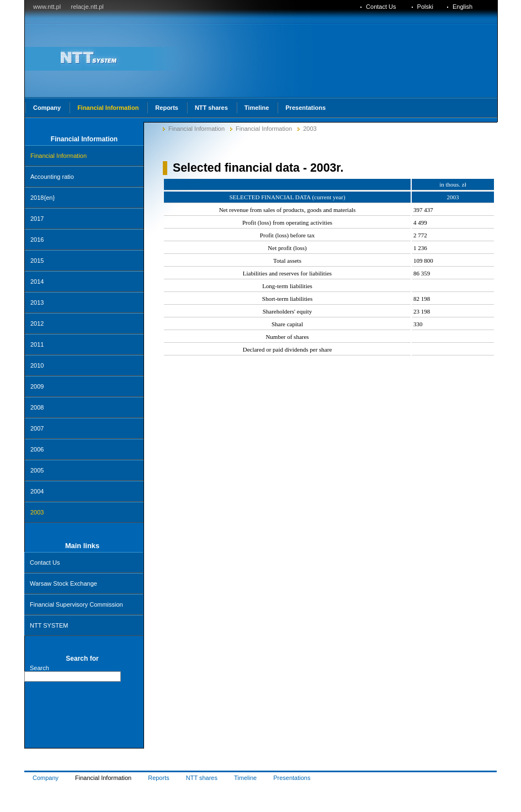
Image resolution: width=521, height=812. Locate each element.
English (462, 7)
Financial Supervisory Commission (76, 604)
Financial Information (196, 129)
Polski (425, 7)
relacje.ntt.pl (87, 7)
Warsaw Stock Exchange (63, 583)
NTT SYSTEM (49, 625)
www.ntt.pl (47, 7)
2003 (310, 129)
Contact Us (45, 562)
